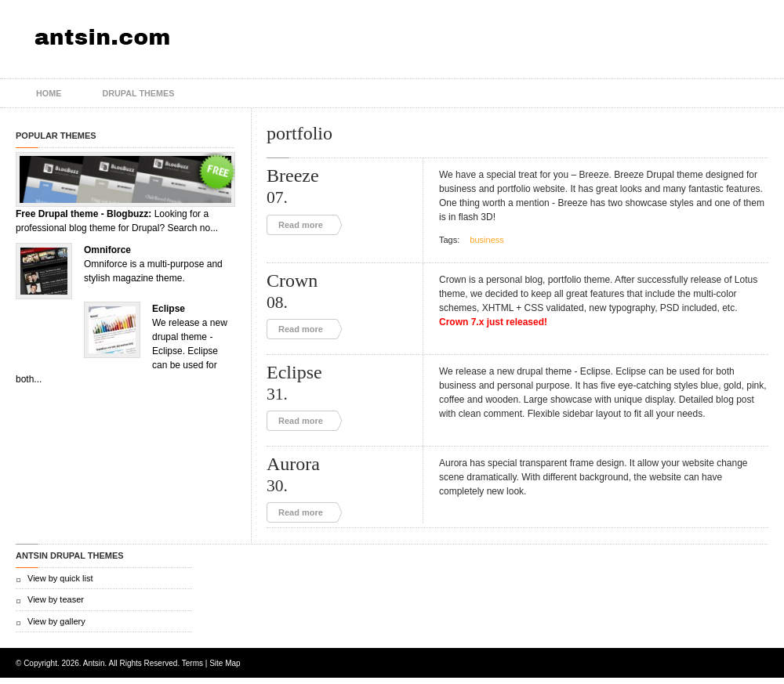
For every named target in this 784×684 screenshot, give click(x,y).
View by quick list (60, 578)
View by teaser (56, 599)
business (486, 240)
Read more (301, 225)
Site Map (225, 663)
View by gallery (56, 621)
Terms (192, 663)
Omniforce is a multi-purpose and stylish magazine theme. (153, 264)
